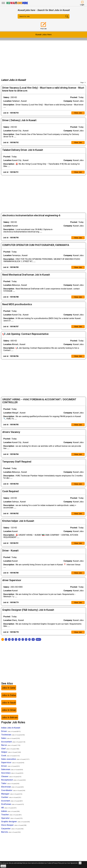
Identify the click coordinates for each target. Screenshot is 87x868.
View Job (78, 113)
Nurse (11, 749)
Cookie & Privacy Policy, (55, 863)
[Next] (38, 643)
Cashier (11, 801)
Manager (12, 797)
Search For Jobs (25, 17)
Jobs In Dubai (9, 699)
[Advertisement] (44, 59)
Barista (11, 835)
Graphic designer (16, 825)
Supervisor (13, 766)
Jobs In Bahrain (10, 721)
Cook (10, 759)
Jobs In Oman (9, 713)
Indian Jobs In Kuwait (11, 731)
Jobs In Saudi (9, 706)
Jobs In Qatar (9, 691)
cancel (3, 866)
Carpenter (12, 832)
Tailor (10, 787)
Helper (11, 756)
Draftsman (13, 808)
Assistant (12, 804)
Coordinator (13, 794)
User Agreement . (73, 863)
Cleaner (11, 780)
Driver (11, 735)
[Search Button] (65, 18)
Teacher (11, 818)
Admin (10, 815)
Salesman (12, 773)
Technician (13, 738)
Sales (11, 742)
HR (9, 811)
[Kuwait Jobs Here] (17, 4)
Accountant (13, 745)
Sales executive (15, 762)
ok (80, 863)
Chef (10, 752)
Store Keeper (14, 828)
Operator (12, 822)
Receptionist (13, 783)
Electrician (12, 790)
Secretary (12, 776)
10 (33, 643)
